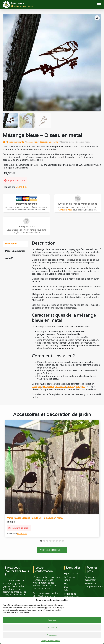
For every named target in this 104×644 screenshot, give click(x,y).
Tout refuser (52, 628)
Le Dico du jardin (69, 579)
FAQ (66, 583)
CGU (66, 587)
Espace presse (71, 574)
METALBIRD (22, 187)
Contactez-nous (65, 210)
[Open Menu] (99, 5)
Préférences (52, 635)
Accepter (52, 620)
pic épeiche (48, 387)
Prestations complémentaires (94, 585)
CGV (66, 590)
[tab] (15, 244)
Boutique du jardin (16, 142)
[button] (97, 18)
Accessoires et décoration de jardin (42, 142)
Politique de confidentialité (51, 641)
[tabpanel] (67, 320)
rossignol (36, 387)
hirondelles (61, 387)
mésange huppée (76, 387)
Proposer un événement (91, 579)
